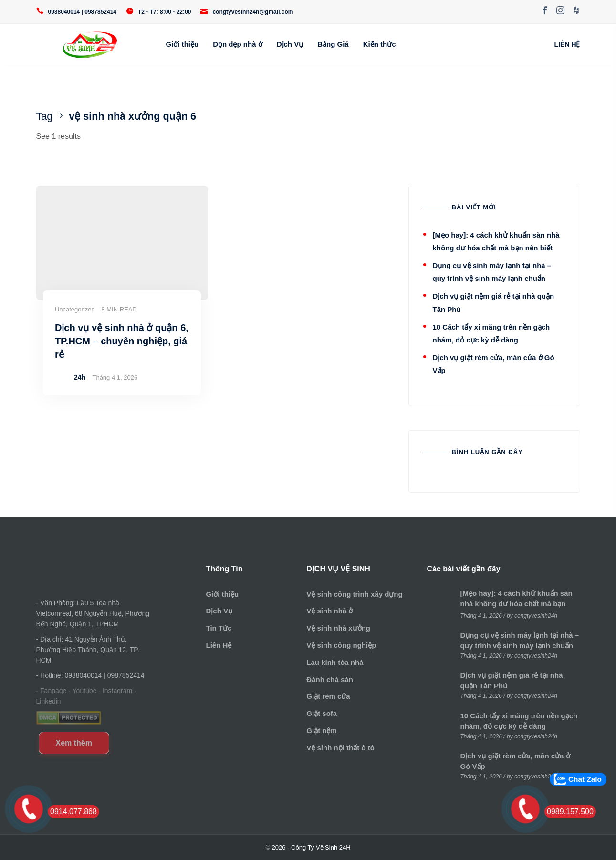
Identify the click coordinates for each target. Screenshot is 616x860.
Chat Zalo (585, 779)
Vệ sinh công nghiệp (341, 645)
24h (80, 377)
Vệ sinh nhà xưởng (338, 628)
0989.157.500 (570, 812)
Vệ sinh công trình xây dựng (354, 594)
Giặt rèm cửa (328, 696)
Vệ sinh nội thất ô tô (340, 748)
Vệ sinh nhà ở (329, 611)
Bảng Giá (333, 44)
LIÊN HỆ (567, 44)
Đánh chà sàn (330, 679)
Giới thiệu (183, 44)
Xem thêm (74, 743)
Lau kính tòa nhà (335, 662)
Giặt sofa (322, 713)
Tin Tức (219, 628)
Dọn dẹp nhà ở (238, 44)
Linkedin (49, 701)
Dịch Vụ (290, 44)
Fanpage (53, 691)
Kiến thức (380, 44)
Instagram (117, 691)
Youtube (85, 691)
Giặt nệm (322, 730)
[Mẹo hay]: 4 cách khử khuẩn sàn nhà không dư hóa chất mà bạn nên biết (517, 604)
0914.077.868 (73, 812)
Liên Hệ (219, 645)
